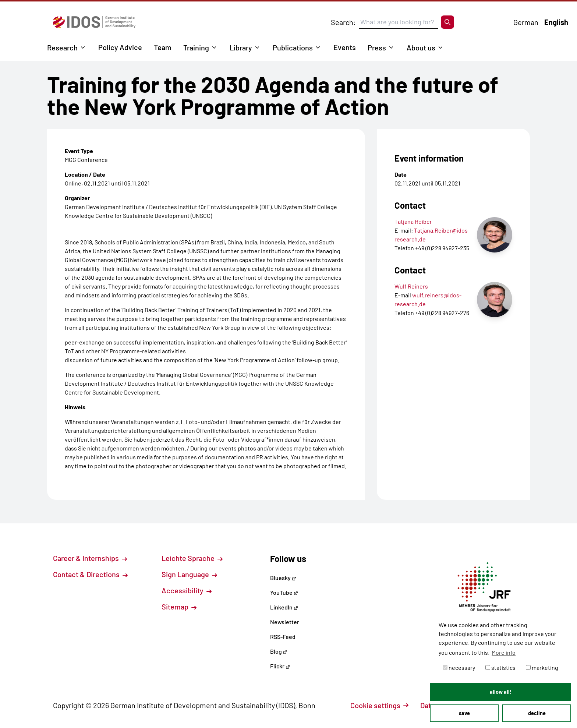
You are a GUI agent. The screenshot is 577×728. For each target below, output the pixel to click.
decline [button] (537, 713)
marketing (542, 667)
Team (163, 47)
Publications (293, 47)
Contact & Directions (90, 574)
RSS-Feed (283, 637)
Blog (279, 651)
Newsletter (285, 622)
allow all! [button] (501, 692)
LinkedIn (284, 607)
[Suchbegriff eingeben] (398, 22)
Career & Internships (90, 558)
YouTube (284, 592)
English (556, 22)
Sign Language (189, 574)
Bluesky (283, 578)
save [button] (464, 713)
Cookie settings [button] (379, 705)
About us (421, 47)
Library (241, 47)
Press (377, 47)
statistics (500, 667)
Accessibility (187, 590)
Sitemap (179, 607)
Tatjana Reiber (413, 221)
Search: (343, 22)
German (526, 22)
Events (345, 47)
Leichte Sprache (192, 558)
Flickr (280, 666)
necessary (459, 667)
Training (196, 47)
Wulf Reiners (411, 286)
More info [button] (504, 652)
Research (62, 47)
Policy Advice (120, 47)
